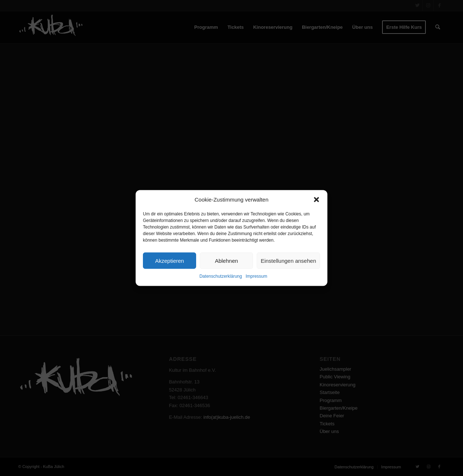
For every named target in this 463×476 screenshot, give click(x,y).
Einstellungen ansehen (288, 261)
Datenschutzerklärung (221, 276)
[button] (316, 199)
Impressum (256, 276)
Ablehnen (226, 261)
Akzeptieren (169, 261)
